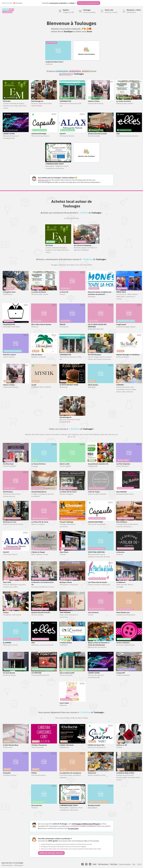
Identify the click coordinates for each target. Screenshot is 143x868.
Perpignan (55, 265)
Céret (57, 718)
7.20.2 (139, 864)
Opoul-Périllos (65, 718)
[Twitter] (90, 864)
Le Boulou (64, 434)
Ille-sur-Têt (72, 437)
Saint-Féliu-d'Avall (86, 265)
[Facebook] (82, 864)
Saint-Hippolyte (73, 434)
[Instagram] (86, 864)
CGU (134, 864)
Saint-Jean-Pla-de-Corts (109, 434)
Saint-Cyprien (40, 434)
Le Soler (67, 218)
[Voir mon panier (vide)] (109, 11)
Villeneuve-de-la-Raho (67, 265)
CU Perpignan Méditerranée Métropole (86, 824)
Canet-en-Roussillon (52, 434)
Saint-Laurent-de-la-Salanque (90, 434)
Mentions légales (125, 864)
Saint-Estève (75, 218)
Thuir (77, 265)
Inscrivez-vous (43, 180)
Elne (33, 434)
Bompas (28, 434)
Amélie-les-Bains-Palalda (79, 718)
